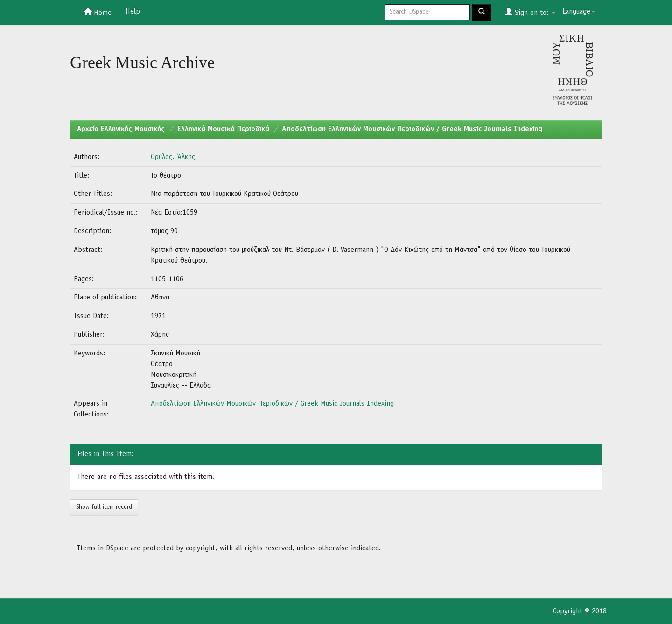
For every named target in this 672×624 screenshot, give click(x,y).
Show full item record (104, 507)
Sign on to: (530, 12)
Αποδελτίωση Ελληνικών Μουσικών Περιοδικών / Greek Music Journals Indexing (412, 129)
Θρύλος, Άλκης (173, 157)
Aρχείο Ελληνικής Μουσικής (121, 129)
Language (579, 12)
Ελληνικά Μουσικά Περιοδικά (223, 129)
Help (133, 12)
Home (98, 12)
